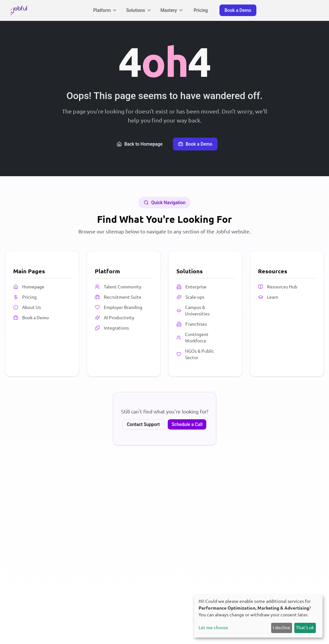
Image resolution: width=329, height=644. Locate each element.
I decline (281, 628)
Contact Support (143, 424)
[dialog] (258, 616)
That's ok (305, 628)
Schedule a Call (187, 424)
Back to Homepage (140, 144)
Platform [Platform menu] (105, 10)
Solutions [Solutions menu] (139, 10)
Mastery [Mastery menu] (172, 10)
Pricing (201, 10)
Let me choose (213, 628)
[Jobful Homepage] (19, 10)
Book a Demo (238, 10)
